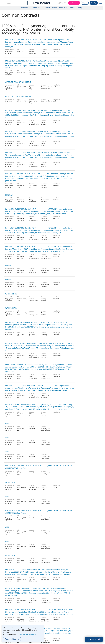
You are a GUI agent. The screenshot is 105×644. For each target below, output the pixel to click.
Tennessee (56, 640)
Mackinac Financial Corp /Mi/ (34, 562)
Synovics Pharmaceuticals (34, 335)
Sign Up (94, 3)
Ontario (56, 579)
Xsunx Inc (32, 428)
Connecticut (57, 355)
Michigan (56, 560)
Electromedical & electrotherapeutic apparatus (47, 89)
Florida (55, 487)
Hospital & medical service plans (46, 602)
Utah (55, 87)
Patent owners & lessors (46, 396)
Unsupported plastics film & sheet (46, 430)
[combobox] (15, 3)
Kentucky (56, 219)
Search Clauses (51, 8)
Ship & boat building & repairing (45, 621)
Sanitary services (44, 123)
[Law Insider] (50, 3)
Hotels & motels (44, 488)
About (72, 8)
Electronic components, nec (45, 220)
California (56, 200)
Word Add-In (38, 8)
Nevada (55, 414)
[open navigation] (101, 3)
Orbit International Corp (33, 220)
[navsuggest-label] (15, 3)
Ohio (55, 122)
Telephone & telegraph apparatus (45, 202)
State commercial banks (45, 562)
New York (56, 299)
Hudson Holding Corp (33, 300)
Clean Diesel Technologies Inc (33, 357)
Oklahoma (56, 376)
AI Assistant (26, 8)
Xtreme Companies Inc (34, 620)
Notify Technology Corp (33, 202)
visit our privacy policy (28, 634)
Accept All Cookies (12, 639)
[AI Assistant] (94, 639)
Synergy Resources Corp (32, 53)
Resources (63, 8)
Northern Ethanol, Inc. (33, 580)
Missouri (56, 186)
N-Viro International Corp (33, 124)
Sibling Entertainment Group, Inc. (34, 416)
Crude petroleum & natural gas (45, 53)
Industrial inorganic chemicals (44, 357)
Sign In (85, 3)
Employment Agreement (9, 52)
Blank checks (45, 579)
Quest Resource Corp (34, 377)
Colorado (56, 52)
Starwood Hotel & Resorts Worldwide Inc (34, 489)
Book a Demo (74, 3)
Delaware (56, 600)
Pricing (80, 8)
